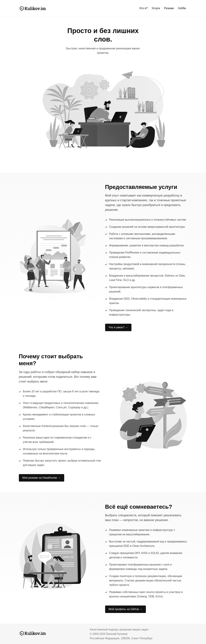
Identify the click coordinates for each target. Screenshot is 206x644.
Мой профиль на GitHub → (126, 609)
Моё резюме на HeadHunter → (42, 478)
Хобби (182, 8)
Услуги (156, 8)
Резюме (169, 8)
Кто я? (144, 8)
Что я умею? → (118, 327)
